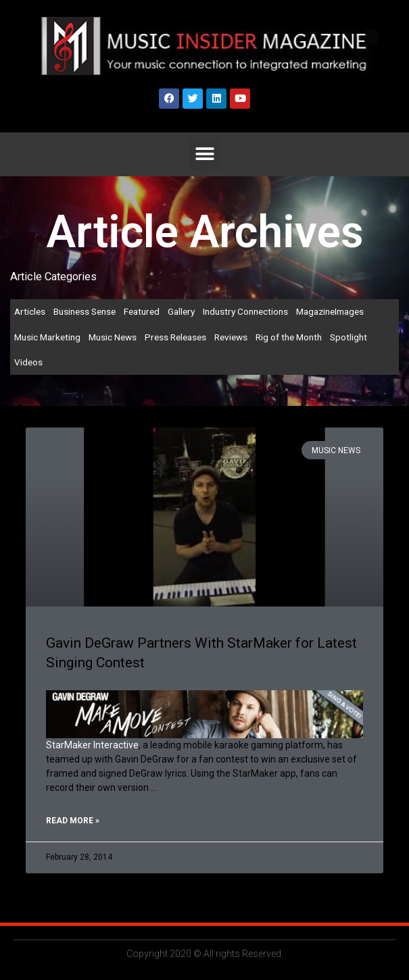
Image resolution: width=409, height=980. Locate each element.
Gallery (181, 311)
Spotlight (348, 337)
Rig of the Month (289, 337)
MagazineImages (330, 311)
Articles (30, 311)
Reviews (231, 337)
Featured (142, 311)
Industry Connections (245, 311)
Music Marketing (47, 337)
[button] (204, 154)
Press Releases (175, 337)
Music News (113, 337)
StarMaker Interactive (92, 745)
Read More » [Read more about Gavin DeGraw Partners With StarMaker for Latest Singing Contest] (73, 821)
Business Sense (85, 311)
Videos (28, 362)
